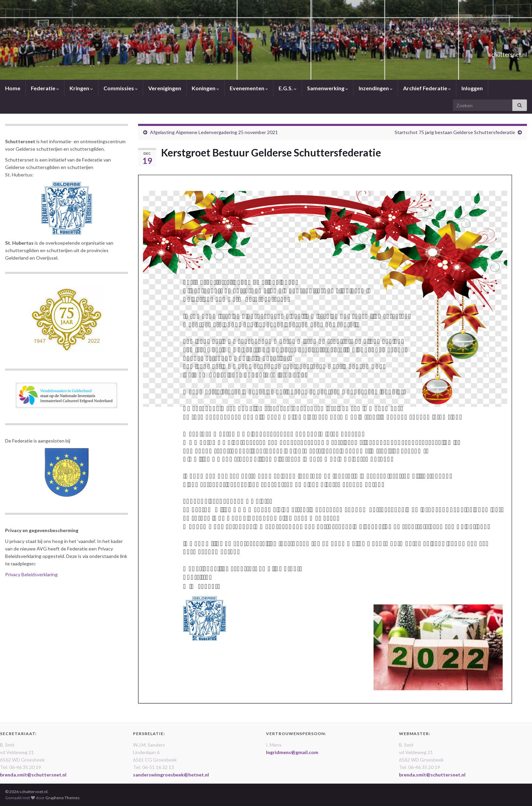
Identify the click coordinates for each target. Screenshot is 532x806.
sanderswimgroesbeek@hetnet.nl (171, 775)
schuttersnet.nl (494, 52)
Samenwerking (328, 88)
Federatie (45, 88)
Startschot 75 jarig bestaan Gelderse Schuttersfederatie (455, 132)
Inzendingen (376, 88)
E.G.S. (288, 88)
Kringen (81, 88)
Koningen (205, 88)
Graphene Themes (63, 798)
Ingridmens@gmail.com (292, 752)
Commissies (121, 88)
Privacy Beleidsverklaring (31, 574)
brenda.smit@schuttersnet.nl (33, 775)
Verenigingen (165, 88)
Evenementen (249, 88)
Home (13, 88)
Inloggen (472, 88)
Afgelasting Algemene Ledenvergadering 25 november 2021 (214, 132)
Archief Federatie (427, 88)
